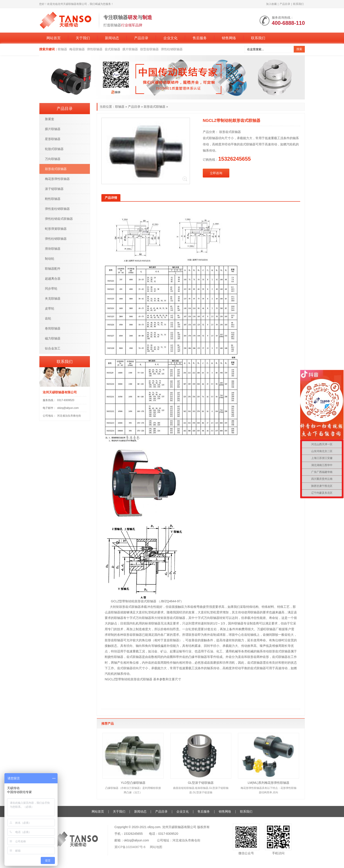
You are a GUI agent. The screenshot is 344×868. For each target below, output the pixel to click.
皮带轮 (50, 308)
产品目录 (285, 4)
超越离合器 (53, 279)
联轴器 (62, 49)
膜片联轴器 (130, 49)
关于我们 (83, 38)
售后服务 (200, 38)
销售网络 (229, 38)
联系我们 (298, 4)
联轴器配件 (53, 269)
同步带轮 (51, 289)
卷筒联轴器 (53, 328)
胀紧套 (50, 119)
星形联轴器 (53, 139)
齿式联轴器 (112, 49)
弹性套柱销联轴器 (57, 209)
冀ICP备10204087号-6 (130, 847)
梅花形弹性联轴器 (57, 179)
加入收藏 (271, 4)
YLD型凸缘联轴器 (133, 783)
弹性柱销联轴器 (172, 49)
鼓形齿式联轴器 (155, 107)
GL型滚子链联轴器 (201, 783)
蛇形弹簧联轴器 (56, 229)
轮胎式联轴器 (54, 149)
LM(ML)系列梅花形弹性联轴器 (269, 783)
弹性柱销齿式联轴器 (59, 219)
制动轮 (50, 259)
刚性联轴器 (53, 199)
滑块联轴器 (53, 249)
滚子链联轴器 (54, 189)
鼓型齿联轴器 (149, 49)
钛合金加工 (53, 348)
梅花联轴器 (77, 49)
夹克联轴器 (53, 298)
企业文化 (170, 38)
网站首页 (54, 38)
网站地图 (156, 847)
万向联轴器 (53, 159)
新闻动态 (112, 38)
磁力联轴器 (53, 338)
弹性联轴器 (95, 49)
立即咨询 (216, 173)
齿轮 (48, 318)
